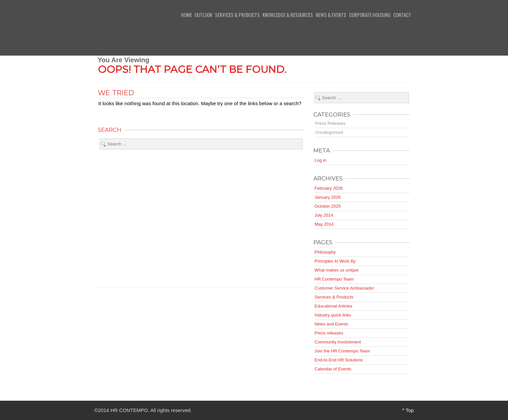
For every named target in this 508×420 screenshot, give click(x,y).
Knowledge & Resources (288, 15)
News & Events (331, 15)
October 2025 (328, 206)
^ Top (408, 410)
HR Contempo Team (334, 279)
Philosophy (325, 252)
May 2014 (324, 224)
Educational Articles (334, 306)
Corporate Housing (370, 15)
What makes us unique (337, 270)
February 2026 (329, 188)
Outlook (203, 15)
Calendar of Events (333, 369)
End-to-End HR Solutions (339, 360)
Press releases (329, 333)
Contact (402, 15)
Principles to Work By (335, 261)
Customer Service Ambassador (344, 288)
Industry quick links (333, 315)
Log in (321, 160)
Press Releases (331, 123)
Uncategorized (329, 132)
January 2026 (328, 197)
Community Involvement (338, 342)
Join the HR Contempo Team (342, 351)
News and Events (332, 324)
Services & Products (237, 15)
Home (186, 15)
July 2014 (324, 215)
